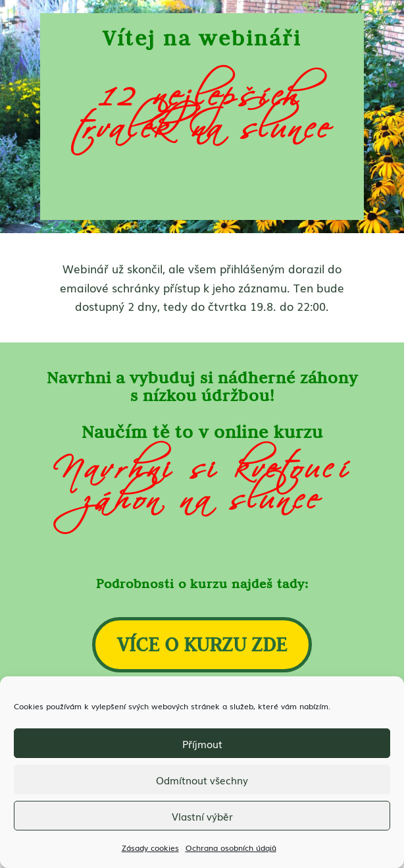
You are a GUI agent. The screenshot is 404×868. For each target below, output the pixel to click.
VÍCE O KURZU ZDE (202, 644)
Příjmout (202, 744)
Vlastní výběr (202, 816)
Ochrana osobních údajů (231, 848)
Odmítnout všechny (202, 780)
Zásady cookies (150, 848)
